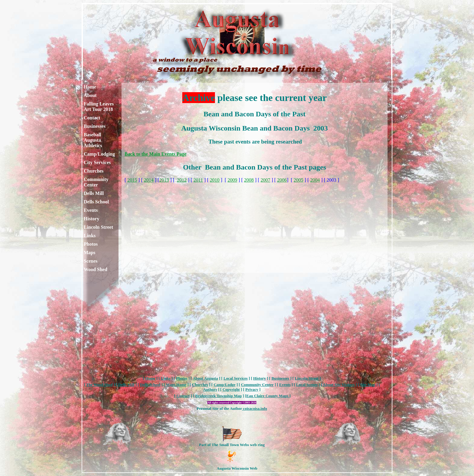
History (92, 219)
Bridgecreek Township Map (219, 396)
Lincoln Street (98, 227)
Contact (92, 118)
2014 (149, 180)
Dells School (96, 202)
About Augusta (205, 378)
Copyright (231, 389)
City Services (97, 162)
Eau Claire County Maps (268, 396)
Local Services (235, 378)
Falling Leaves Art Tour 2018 (99, 107)
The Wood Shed (99, 385)
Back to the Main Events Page (156, 154)
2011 (198, 180)
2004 (315, 180)
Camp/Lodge (225, 385)
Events (91, 210)
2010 (215, 180)
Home (90, 87)
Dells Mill (94, 193)
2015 (132, 180)
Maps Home (176, 385)
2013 (164, 180)
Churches (94, 171)
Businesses (95, 126)
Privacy (252, 389)
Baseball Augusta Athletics (93, 140)
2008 (249, 180)
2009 (232, 180)
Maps (89, 253)
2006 (282, 180)
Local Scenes (307, 385)
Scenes (91, 261)
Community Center (96, 182)
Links (90, 236)
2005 (298, 180)
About (90, 95)
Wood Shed (96, 269)
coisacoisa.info (254, 408)
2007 (265, 180)
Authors (210, 389)
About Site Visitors (339, 385)
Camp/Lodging (99, 154)
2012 (182, 180)
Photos (91, 244)
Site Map (368, 385)
